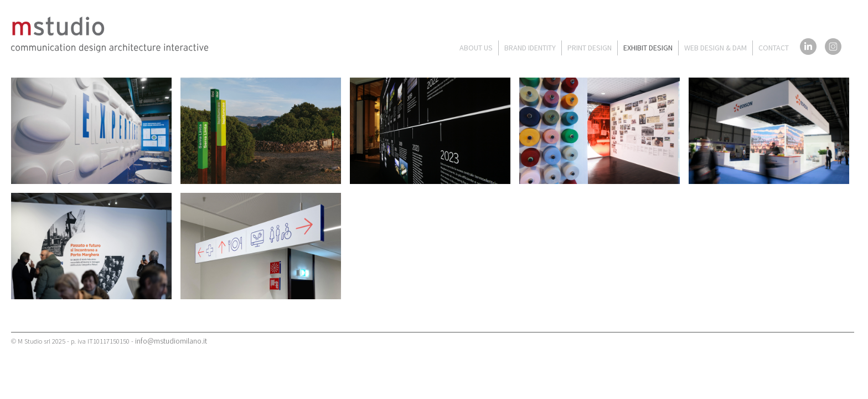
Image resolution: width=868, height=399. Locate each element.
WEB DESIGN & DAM (715, 48)
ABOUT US (476, 48)
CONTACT (774, 48)
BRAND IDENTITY (530, 48)
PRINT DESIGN (590, 48)
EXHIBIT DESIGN (648, 48)
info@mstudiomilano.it (171, 341)
